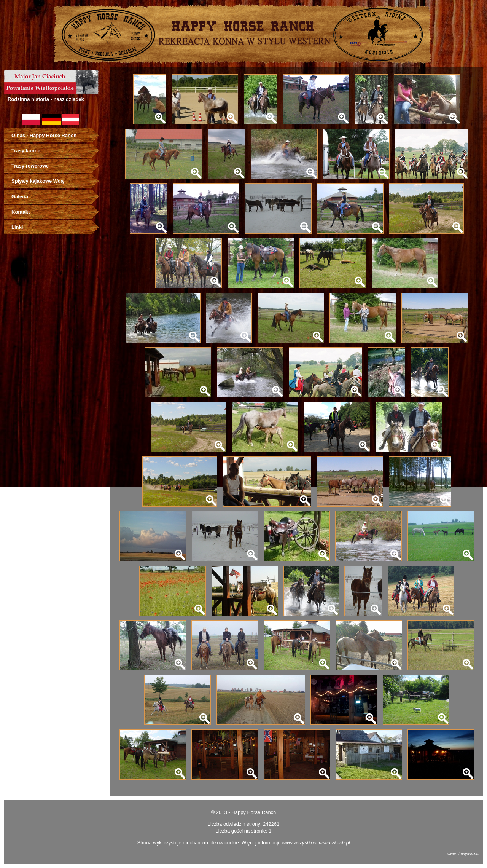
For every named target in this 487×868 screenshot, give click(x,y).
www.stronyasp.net (463, 854)
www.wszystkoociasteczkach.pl (316, 843)
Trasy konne (26, 151)
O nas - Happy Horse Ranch (44, 135)
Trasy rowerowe (30, 166)
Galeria (20, 197)
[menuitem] (55, 136)
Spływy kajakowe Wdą (37, 181)
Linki (17, 227)
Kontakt (21, 212)
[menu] (55, 182)
